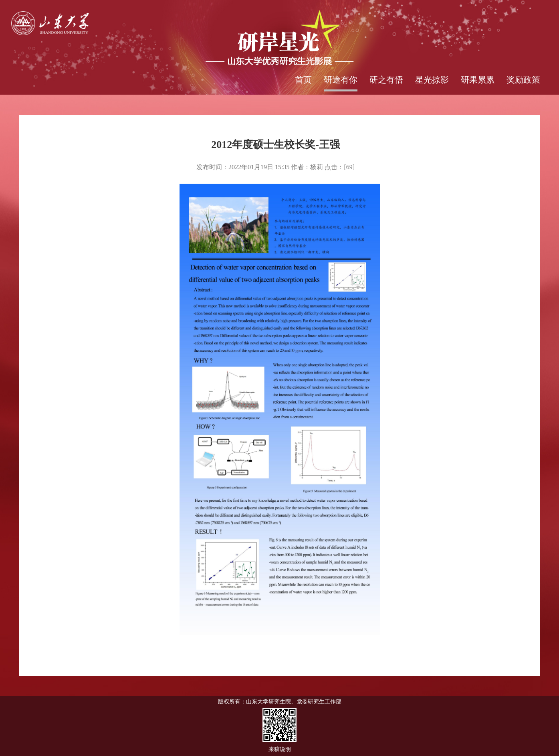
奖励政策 (523, 80)
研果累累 (478, 80)
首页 (303, 80)
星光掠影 (432, 80)
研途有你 (341, 80)
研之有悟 (386, 80)
